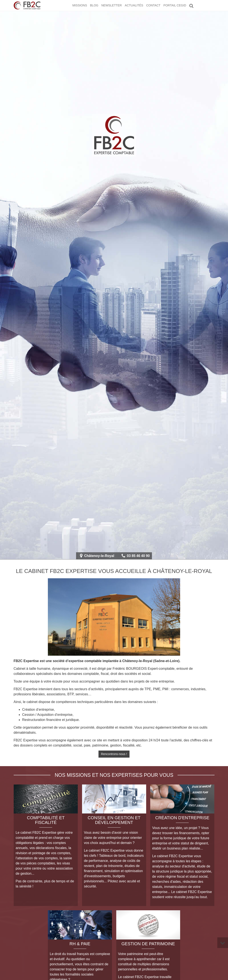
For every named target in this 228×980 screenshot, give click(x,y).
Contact (153, 5)
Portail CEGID (175, 5)
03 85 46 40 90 (138, 556)
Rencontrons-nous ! (114, 754)
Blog (94, 5)
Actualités (134, 5)
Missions (80, 5)
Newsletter (112, 5)
